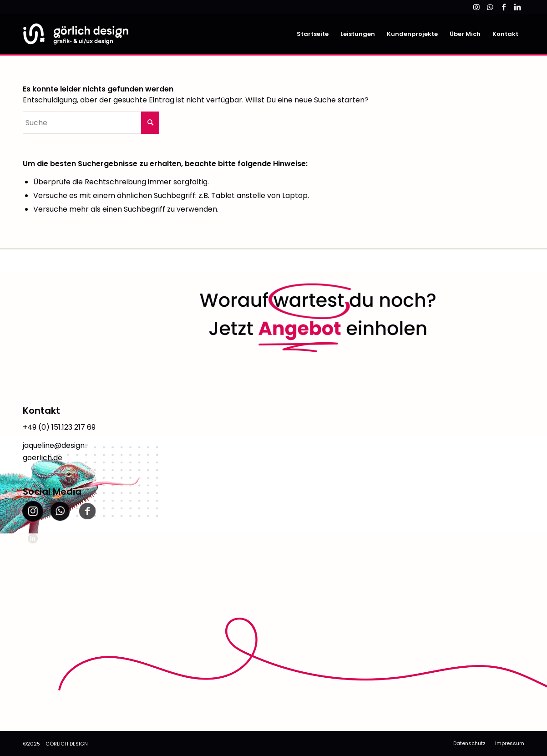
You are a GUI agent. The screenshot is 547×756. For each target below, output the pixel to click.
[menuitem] (313, 34)
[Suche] (91, 123)
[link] (476, 7)
